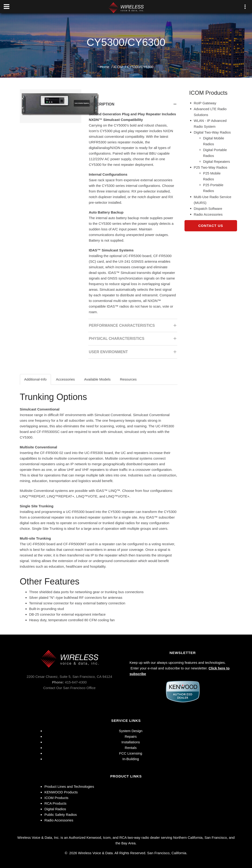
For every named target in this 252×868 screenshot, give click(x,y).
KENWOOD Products (61, 792)
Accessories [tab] (65, 379)
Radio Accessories (59, 820)
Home (105, 67)
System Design (131, 731)
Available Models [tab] (97, 379)
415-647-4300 (76, 682)
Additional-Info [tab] (35, 379)
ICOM (118, 67)
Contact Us (211, 226)
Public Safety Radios (60, 815)
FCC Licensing (131, 753)
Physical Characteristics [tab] (133, 340)
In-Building (131, 759)
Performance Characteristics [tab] (133, 327)
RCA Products (55, 803)
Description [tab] (133, 106)
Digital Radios (55, 809)
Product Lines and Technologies (69, 786)
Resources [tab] (128, 379)
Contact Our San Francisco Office (69, 688)
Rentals (131, 748)
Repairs (131, 736)
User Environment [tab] (133, 353)
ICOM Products (56, 798)
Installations (131, 742)
